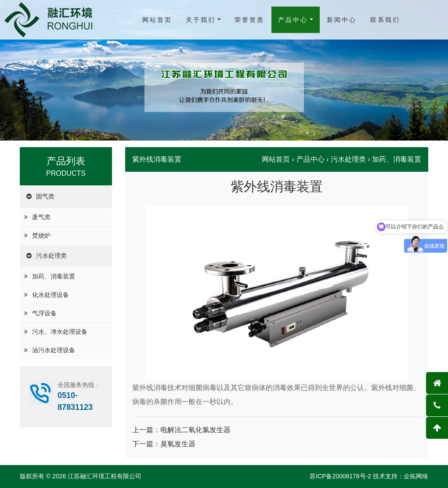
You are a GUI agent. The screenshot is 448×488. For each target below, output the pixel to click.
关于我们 (201, 20)
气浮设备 (44, 313)
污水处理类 (51, 256)
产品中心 (293, 20)
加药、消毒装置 (54, 276)
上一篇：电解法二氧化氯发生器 (181, 430)
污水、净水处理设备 (60, 332)
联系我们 (385, 20)
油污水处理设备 (54, 350)
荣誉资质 (249, 20)
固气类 (45, 196)
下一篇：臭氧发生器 (164, 444)
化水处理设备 (51, 295)
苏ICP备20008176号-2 (340, 476)
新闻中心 (342, 20)
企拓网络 (416, 476)
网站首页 (157, 20)
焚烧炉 (41, 235)
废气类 (41, 217)
